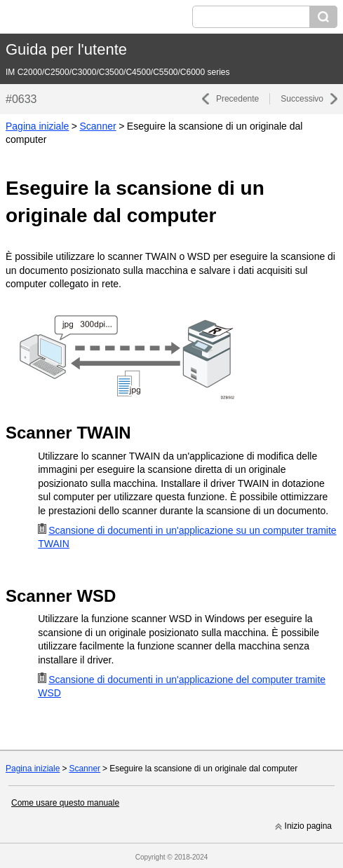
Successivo (302, 99)
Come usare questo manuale (65, 803)
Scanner (97, 126)
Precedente (237, 99)
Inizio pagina (308, 826)
